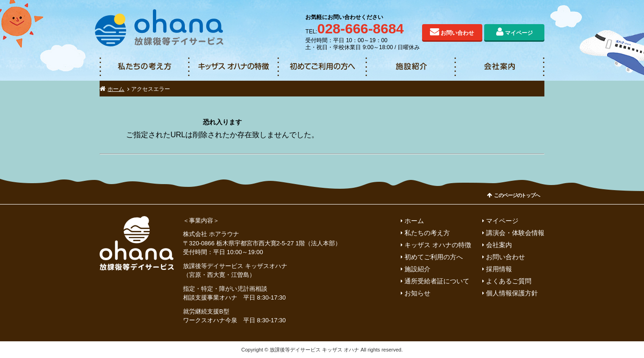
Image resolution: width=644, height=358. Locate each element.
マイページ (519, 33)
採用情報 (499, 269)
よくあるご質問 (509, 281)
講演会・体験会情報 (515, 233)
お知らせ (417, 293)
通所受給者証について (437, 281)
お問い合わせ (457, 33)
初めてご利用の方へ (322, 67)
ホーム (116, 89)
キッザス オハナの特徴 (233, 67)
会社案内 (500, 67)
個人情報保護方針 (512, 293)
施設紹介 (411, 67)
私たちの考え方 (144, 67)
